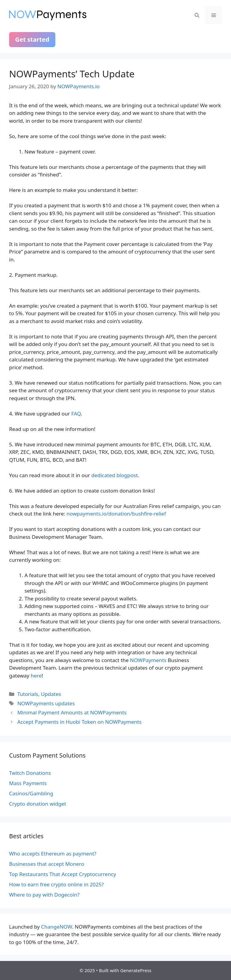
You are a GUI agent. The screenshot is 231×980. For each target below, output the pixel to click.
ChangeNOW (57, 927)
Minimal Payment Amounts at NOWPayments (72, 712)
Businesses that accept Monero (47, 864)
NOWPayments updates (46, 703)
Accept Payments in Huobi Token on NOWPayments (79, 722)
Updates (51, 694)
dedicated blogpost (115, 475)
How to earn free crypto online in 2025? (56, 884)
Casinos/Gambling (31, 793)
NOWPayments (148, 660)
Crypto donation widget (38, 804)
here (36, 676)
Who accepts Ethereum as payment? (53, 854)
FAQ (76, 414)
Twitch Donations (30, 773)
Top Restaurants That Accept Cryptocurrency (63, 874)
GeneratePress (136, 970)
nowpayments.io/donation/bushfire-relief (116, 514)
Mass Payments (28, 783)
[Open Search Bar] (197, 15)
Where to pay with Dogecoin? (44, 895)
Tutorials (28, 694)
